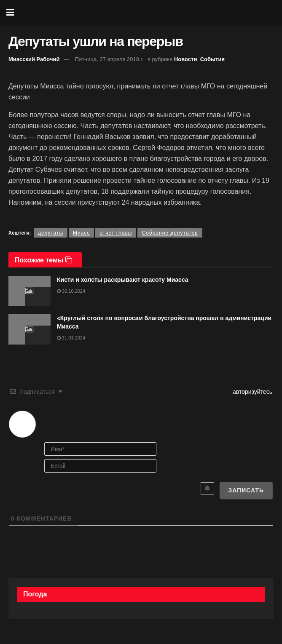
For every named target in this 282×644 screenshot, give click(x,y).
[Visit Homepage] (147, 13)
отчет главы (116, 233)
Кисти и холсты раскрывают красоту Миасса (123, 280)
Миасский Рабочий (34, 59)
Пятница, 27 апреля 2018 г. (109, 59)
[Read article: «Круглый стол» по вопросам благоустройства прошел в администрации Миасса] (30, 329)
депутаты (51, 233)
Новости (186, 59)
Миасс (81, 233)
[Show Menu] (10, 13)
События (212, 59)
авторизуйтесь (252, 392)
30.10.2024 (71, 291)
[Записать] (246, 490)
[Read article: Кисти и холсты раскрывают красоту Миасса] (30, 291)
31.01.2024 (71, 338)
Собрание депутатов (170, 233)
